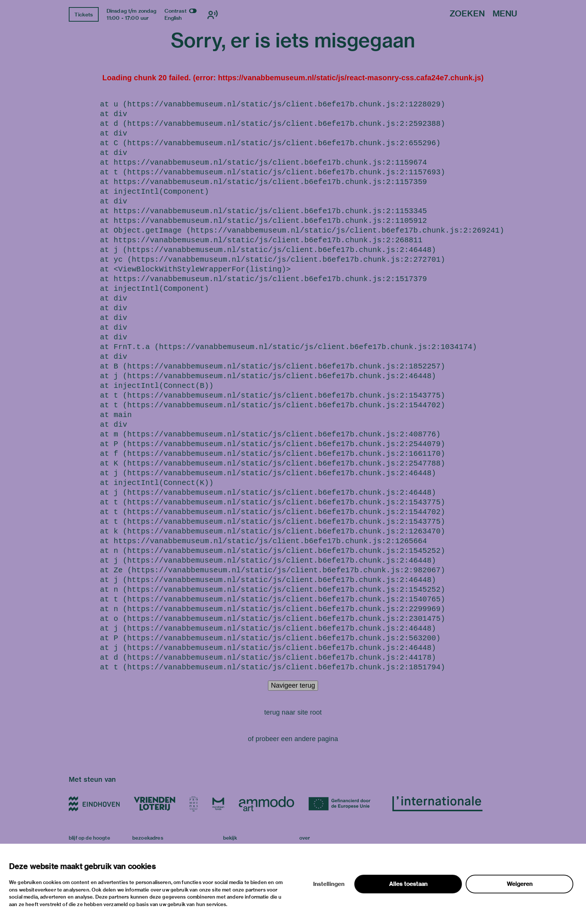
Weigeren (520, 884)
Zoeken (467, 14)
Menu (505, 14)
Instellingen (329, 884)
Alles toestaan (408, 884)
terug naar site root (293, 712)
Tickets (84, 15)
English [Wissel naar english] (173, 18)
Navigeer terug (293, 685)
